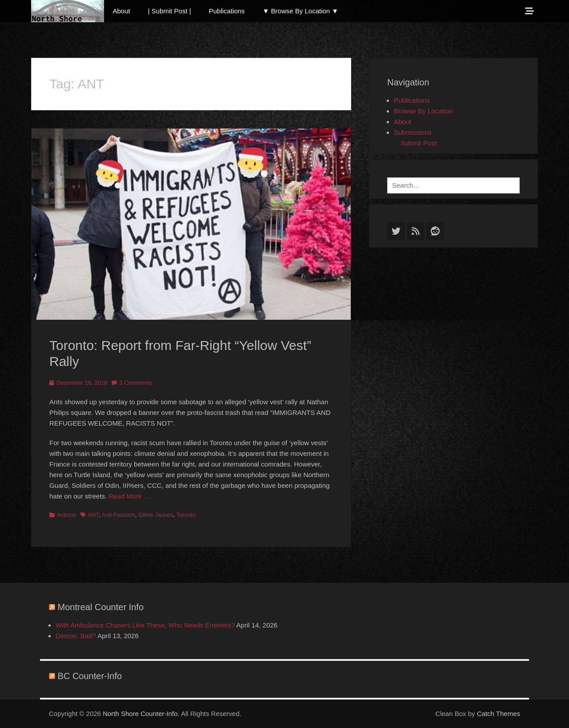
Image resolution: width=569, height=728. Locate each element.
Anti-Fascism (118, 515)
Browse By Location (423, 111)
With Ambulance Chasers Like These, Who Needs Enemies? (145, 625)
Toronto (186, 515)
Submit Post (419, 143)
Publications (227, 11)
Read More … (129, 496)
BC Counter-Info (90, 676)
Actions (66, 515)
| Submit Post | (170, 11)
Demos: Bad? (76, 636)
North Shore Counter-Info (140, 714)
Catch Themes (499, 714)
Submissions (413, 132)
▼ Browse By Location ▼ (301, 11)
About (122, 11)
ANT (94, 515)
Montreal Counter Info (101, 607)
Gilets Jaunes (156, 515)
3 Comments (136, 383)
